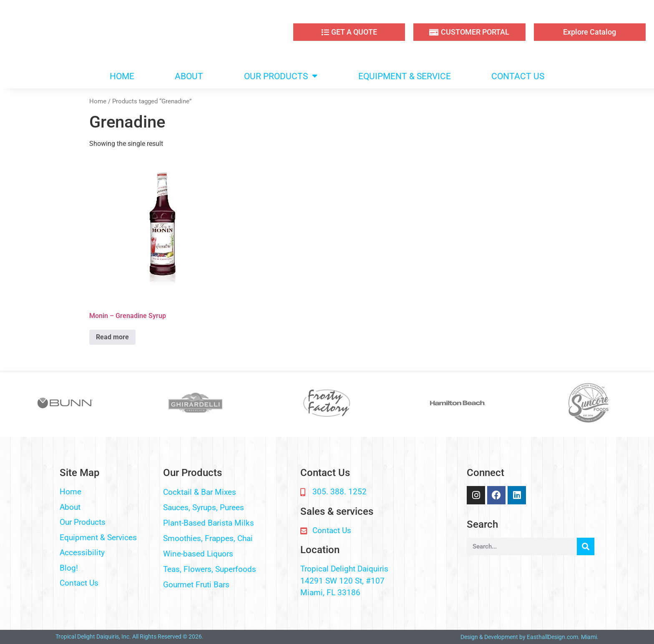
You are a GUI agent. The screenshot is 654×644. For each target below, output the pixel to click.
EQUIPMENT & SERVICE (405, 76)
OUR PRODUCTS (281, 76)
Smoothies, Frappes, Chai (208, 538)
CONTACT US (518, 76)
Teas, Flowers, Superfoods (210, 569)
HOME (122, 76)
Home (98, 101)
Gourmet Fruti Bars (196, 585)
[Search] (586, 546)
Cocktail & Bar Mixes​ (200, 492)
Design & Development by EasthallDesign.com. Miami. (529, 637)
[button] (228, 492)
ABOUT (189, 76)
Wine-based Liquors (198, 554)
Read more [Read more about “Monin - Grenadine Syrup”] (112, 337)
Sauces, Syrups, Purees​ (204, 507)
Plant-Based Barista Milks (209, 523)
